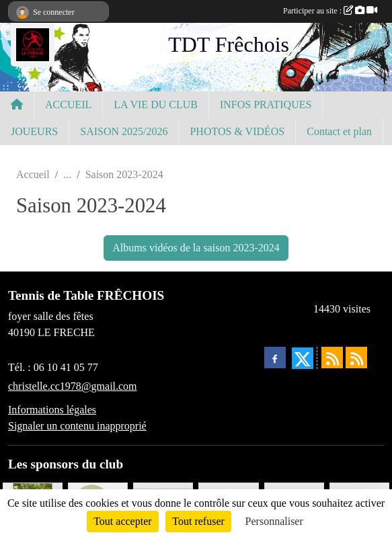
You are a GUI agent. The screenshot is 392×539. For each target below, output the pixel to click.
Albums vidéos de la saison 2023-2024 (196, 248)
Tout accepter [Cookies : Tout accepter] (122, 521)
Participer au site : (330, 11)
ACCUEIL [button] (68, 105)
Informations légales (52, 410)
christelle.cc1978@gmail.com (73, 386)
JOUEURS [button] (34, 131)
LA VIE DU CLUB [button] (156, 105)
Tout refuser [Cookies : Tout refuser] (198, 521)
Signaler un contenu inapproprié (77, 426)
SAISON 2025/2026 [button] (124, 131)
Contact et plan (339, 131)
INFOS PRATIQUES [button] (266, 105)
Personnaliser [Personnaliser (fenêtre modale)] (274, 521)
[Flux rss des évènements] (356, 358)
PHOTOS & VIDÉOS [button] (237, 131)
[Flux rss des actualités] (332, 358)
